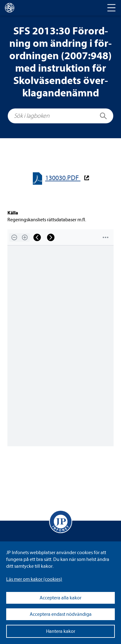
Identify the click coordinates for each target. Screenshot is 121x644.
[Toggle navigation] (111, 8)
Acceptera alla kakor (60, 598)
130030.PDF (63, 178)
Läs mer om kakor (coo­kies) (34, 579)
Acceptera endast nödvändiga (61, 614)
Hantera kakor (61, 631)
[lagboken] (10, 8)
